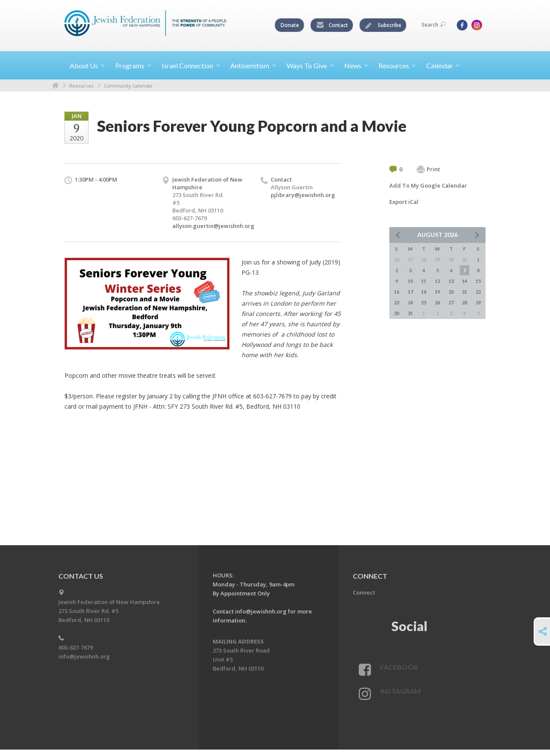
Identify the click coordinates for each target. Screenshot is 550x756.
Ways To (310, 65)
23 (397, 302)
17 (410, 292)
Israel (191, 65)
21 (464, 292)
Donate (290, 25)
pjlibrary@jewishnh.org (303, 195)
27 (451, 302)
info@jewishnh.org (84, 656)
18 (424, 292)
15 (478, 281)
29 (478, 302)
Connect (364, 592)
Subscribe (383, 25)
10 (410, 281)
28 (464, 302)
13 (451, 281)
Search (434, 25)
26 (437, 302)
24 (410, 302)
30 (397, 313)
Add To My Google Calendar (428, 185)
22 (478, 292)
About (87, 65)
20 (451, 292)
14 (464, 281)
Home (55, 86)
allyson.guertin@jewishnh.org (213, 226)
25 (424, 302)
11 (424, 281)
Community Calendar (128, 86)
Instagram (400, 691)
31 (410, 313)
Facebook (399, 667)
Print (428, 170)
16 (397, 292)
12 (437, 281)
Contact (332, 25)
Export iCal (404, 202)
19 (437, 292)
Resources (81, 86)
